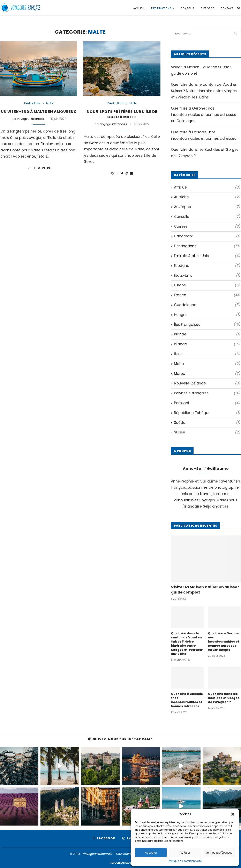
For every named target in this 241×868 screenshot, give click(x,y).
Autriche (207, 197)
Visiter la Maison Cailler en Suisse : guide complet (205, 590)
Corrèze (207, 227)
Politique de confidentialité (185, 861)
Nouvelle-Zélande (207, 383)
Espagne (207, 266)
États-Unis (207, 276)
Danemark (207, 236)
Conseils (187, 8)
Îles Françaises (207, 325)
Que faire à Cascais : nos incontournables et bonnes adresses (187, 700)
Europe (207, 285)
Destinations (161, 8)
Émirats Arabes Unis (207, 256)
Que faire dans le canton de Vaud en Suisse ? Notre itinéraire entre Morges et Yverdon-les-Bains (204, 91)
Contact (227, 8)
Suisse (207, 432)
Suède (207, 423)
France (207, 295)
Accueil (139, 8)
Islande (207, 344)
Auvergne (207, 207)
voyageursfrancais (30, 125)
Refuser (185, 853)
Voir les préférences (219, 853)
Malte (50, 104)
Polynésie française (207, 393)
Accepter (151, 853)
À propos (208, 8)
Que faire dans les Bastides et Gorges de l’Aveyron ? (223, 698)
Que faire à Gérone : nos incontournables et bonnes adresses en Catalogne (204, 115)
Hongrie (207, 315)
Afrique (207, 188)
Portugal (207, 403)
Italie (207, 354)
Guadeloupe (207, 305)
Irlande (207, 334)
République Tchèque (207, 413)
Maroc (207, 374)
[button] (233, 814)
